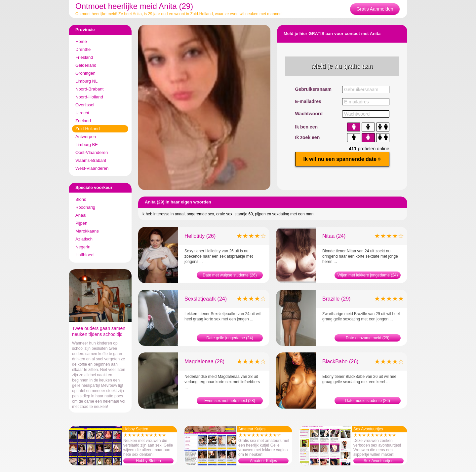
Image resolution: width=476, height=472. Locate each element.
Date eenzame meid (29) (368, 338)
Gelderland (86, 65)
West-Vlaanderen (92, 168)
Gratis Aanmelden (375, 9)
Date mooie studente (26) (367, 401)
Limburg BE (87, 145)
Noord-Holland (89, 97)
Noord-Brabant (89, 89)
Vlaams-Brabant (91, 160)
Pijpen (81, 223)
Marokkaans (87, 231)
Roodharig (85, 207)
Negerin (83, 247)
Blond (81, 199)
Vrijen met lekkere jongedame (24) (368, 275)
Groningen (85, 73)
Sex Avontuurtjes (378, 461)
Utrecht (82, 113)
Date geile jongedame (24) (230, 338)
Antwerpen (86, 137)
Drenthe (83, 49)
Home (81, 41)
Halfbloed (84, 255)
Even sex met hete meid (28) (230, 401)
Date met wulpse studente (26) (230, 275)
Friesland (84, 57)
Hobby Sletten (148, 461)
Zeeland (83, 121)
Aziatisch (84, 239)
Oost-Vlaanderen (92, 152)
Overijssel (85, 105)
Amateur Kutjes (263, 461)
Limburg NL (86, 81)
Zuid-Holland (88, 129)
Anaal (81, 215)
